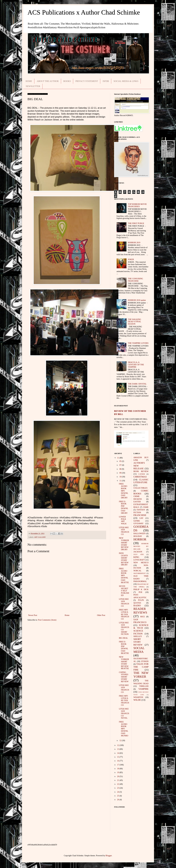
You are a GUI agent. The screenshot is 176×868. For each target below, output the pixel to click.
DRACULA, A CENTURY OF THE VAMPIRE (136, 365)
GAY (141, 518)
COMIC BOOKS (141, 492)
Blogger (109, 856)
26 (118, 800)
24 (118, 792)
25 (118, 796)
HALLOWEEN (140, 534)
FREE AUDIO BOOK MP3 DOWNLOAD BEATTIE (124, 576)
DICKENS (138, 499)
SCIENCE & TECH (141, 627)
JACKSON (138, 552)
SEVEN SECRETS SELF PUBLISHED (124, 591)
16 (118, 761)
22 (118, 784)
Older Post (101, 615)
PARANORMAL (140, 581)
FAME (146, 507)
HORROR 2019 (134, 243)
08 (121, 469)
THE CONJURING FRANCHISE (135, 280)
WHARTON (138, 697)
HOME (29, 81)
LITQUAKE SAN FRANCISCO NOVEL (124, 713)
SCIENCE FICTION (138, 632)
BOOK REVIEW (141, 471)
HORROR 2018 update (137, 300)
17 (118, 765)
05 (121, 461)
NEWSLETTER (33, 86)
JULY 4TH (139, 554)
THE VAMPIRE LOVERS (138, 343)
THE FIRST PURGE (136, 223)
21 (118, 780)
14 (118, 753)
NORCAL (137, 571)
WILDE (137, 700)
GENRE (137, 521)
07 (121, 465)
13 (118, 749)
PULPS (141, 600)
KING (136, 557)
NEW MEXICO (141, 563)
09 (121, 473)
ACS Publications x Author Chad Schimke (84, 12)
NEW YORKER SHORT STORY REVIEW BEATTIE (124, 663)
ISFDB (106, 81)
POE (141, 592)
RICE (143, 617)
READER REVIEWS (140, 611)
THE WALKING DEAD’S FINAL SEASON (134, 322)
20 (118, 776)
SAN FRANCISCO (140, 621)
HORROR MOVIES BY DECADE (141, 546)
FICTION (137, 513)
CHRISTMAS (140, 477)
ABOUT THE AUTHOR (48, 81)
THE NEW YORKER (141, 675)
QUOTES (137, 603)
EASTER (137, 502)
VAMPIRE (143, 689)
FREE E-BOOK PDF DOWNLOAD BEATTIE (124, 648)
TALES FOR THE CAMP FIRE (141, 667)
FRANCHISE (140, 515)
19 (118, 772)
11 (118, 458)
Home (67, 615)
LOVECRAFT (139, 560)
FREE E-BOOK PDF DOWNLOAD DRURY (124, 507)
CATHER (142, 474)
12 (121, 741)
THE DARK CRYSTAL (137, 384)
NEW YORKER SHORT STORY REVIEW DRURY (124, 544)
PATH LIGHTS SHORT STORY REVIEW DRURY (124, 559)
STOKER (145, 661)
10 (121, 477)
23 (118, 788)
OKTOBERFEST (140, 573)
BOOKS (67, 81)
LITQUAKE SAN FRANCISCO (124, 531)
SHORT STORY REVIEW (138, 642)
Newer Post (33, 615)
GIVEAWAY (139, 524)
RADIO (137, 606)
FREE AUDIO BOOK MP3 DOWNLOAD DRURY (124, 491)
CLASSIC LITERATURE (141, 481)
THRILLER (144, 686)
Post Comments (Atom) (47, 620)
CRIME (137, 496)
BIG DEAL (123, 638)
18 (118, 769)
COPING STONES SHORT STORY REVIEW (124, 677)
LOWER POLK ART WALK (123, 520)
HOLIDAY (138, 536)
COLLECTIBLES (141, 488)
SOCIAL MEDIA (139, 650)
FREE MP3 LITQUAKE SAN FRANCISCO (124, 614)
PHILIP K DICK (141, 589)
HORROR (140, 539)
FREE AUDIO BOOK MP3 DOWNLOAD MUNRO (124, 729)
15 (118, 757)
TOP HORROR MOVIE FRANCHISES (137, 205)
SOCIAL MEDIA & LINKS (126, 81)
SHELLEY (138, 636)
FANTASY (141, 510)
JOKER (131, 259)
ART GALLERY (40, 537)
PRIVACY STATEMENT (87, 81)
